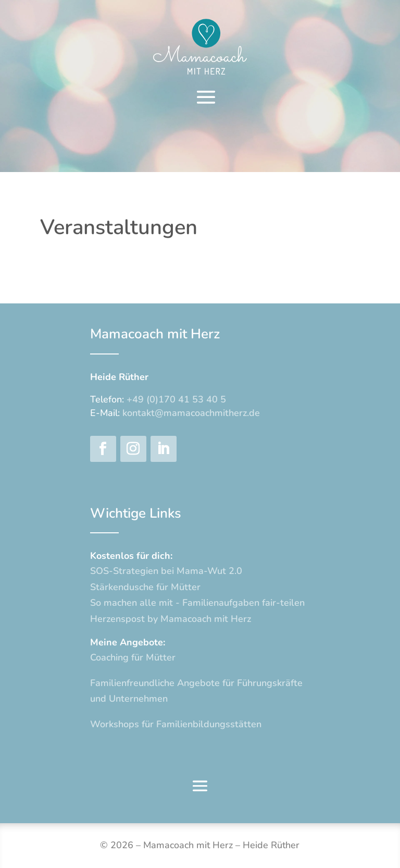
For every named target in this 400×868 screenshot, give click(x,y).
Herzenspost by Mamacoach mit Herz (171, 619)
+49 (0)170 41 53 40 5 (176, 399)
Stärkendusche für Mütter (145, 587)
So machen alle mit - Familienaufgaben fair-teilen (197, 603)
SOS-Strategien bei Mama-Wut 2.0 (166, 571)
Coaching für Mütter (133, 657)
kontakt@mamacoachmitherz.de (191, 413)
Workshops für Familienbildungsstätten (176, 724)
